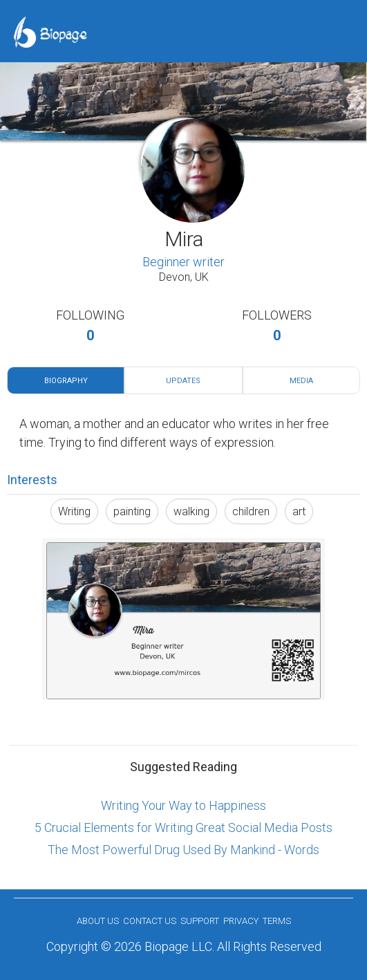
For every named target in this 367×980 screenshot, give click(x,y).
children (251, 511)
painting (132, 511)
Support (200, 921)
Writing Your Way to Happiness (183, 805)
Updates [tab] (183, 381)
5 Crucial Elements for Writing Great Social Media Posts (183, 828)
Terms (277, 921)
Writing (74, 511)
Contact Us (150, 921)
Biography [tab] (66, 381)
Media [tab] (301, 381)
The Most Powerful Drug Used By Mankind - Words (183, 850)
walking (191, 511)
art (299, 511)
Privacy (241, 921)
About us (98, 921)
